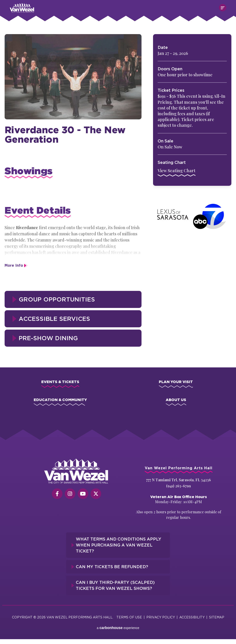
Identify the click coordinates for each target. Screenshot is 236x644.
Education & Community (60, 400)
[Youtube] (83, 494)
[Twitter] (96, 494)
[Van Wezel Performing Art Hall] (76, 471)
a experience (118, 628)
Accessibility (192, 617)
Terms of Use (129, 617)
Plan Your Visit (176, 382)
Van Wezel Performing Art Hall (35, 5)
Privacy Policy (161, 617)
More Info (14, 265)
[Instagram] (70, 494)
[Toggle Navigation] (223, 8)
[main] (118, 189)
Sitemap (217, 617)
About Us (176, 400)
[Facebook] (57, 494)
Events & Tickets (60, 382)
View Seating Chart (177, 171)
